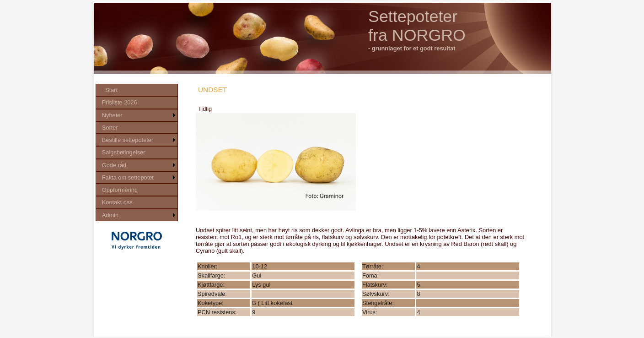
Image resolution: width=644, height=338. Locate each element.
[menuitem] (137, 90)
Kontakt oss (117, 202)
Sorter (110, 128)
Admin (110, 215)
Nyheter (112, 115)
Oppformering (120, 190)
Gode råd (114, 165)
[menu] (137, 153)
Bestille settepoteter (128, 140)
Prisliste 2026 (120, 102)
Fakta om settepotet (128, 177)
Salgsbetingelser (124, 152)
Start (111, 90)
